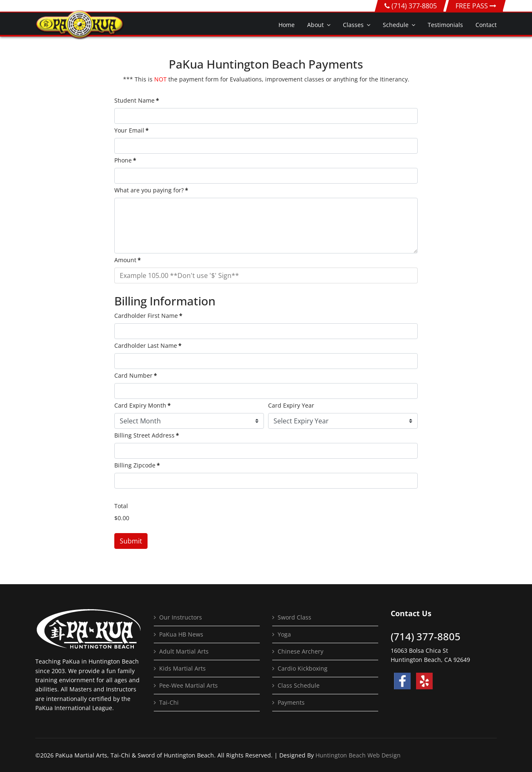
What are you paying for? (151, 190)
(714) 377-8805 (414, 6)
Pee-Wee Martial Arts (188, 685)
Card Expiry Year (291, 405)
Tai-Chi (169, 702)
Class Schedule (299, 685)
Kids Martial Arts (182, 668)
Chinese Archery (300, 651)
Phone (125, 160)
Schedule (396, 25)
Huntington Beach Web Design (358, 755)
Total (121, 506)
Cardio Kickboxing (303, 668)
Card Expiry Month (143, 405)
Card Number (136, 375)
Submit (131, 541)
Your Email (132, 130)
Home (287, 25)
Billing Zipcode (137, 465)
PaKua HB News (181, 634)
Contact (486, 25)
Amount (128, 260)
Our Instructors (181, 617)
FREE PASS (476, 6)
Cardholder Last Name (148, 345)
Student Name (137, 100)
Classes (353, 25)
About (315, 25)
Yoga (284, 634)
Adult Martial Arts (184, 651)
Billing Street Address (147, 435)
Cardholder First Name (148, 316)
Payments (291, 702)
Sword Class (294, 617)
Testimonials (445, 25)
